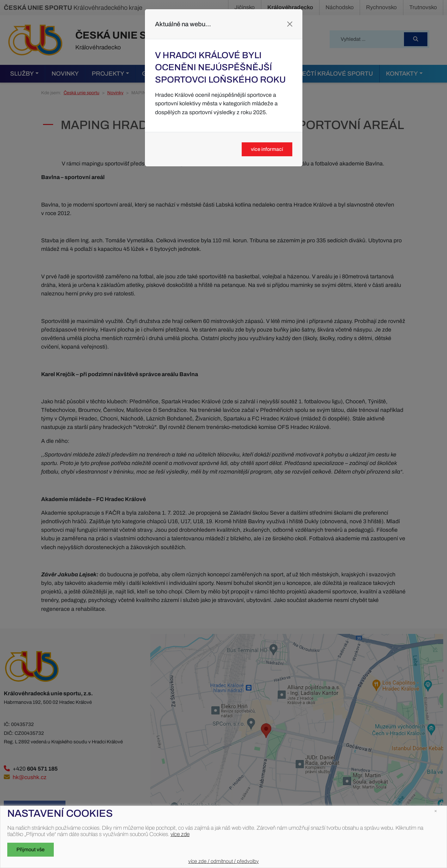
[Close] (290, 24)
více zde (180, 834)
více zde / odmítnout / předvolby (223, 861)
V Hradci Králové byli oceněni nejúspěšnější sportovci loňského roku (220, 67)
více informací (267, 149)
